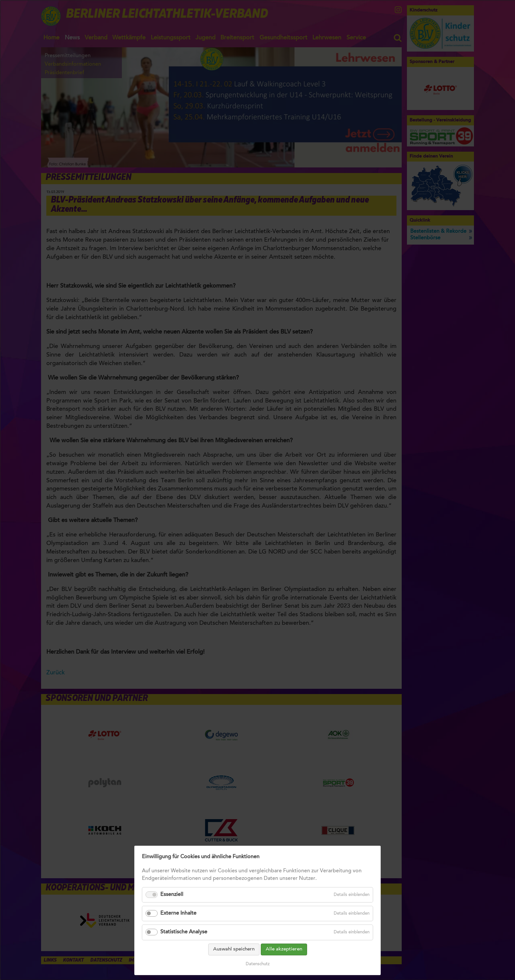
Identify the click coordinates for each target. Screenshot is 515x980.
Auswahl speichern (234, 949)
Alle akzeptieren (284, 949)
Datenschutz (258, 964)
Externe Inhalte (178, 913)
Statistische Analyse (184, 932)
